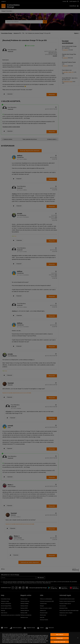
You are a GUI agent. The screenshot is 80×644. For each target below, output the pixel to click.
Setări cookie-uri (60, 635)
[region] (40, 638)
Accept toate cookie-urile (60, 642)
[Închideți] (78, 638)
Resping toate (60, 638)
